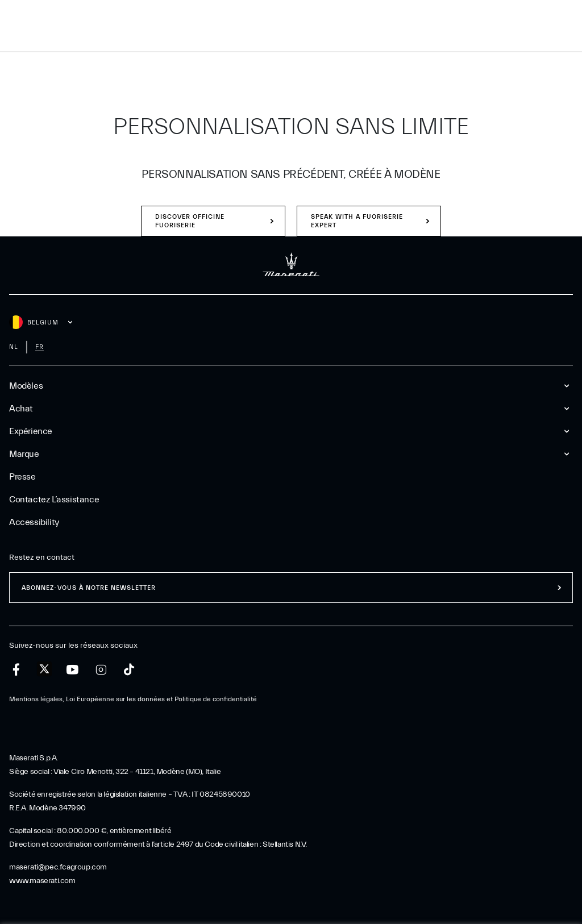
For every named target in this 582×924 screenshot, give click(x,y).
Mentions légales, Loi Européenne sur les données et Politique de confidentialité (133, 699)
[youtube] (72, 670)
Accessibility (34, 522)
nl (14, 347)
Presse (22, 477)
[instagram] (101, 670)
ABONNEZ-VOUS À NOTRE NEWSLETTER (89, 588)
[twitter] (44, 669)
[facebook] (16, 670)
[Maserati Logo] (291, 26)
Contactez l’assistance (54, 500)
